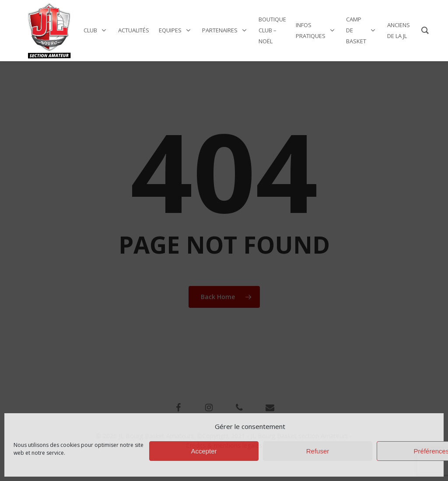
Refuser (318, 451)
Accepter (204, 451)
